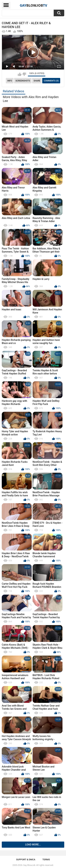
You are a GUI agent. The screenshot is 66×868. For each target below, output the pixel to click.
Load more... (33, 845)
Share (37, 81)
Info (10, 81)
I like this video (20, 74)
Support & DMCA (26, 860)
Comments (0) (51, 81)
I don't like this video (24, 74)
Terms (46, 860)
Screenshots (23, 81)
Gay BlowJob (29, 865)
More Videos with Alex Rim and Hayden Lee (31, 99)
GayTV (33, 5)
